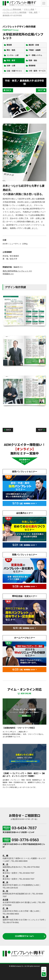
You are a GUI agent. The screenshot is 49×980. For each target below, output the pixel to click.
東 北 (5, 864)
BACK (9, 90)
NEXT (40, 90)
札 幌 (5, 856)
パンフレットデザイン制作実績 (15, 12)
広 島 (5, 908)
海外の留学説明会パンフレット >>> (17, 271)
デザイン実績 (29, 9)
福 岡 (5, 917)
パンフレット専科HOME (12, 9)
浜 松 (5, 891)
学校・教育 (33, 12)
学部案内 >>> (8, 274)
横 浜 (5, 882)
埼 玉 (5, 870)
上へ (44, 970)
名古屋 (5, 900)
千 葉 (5, 876)
